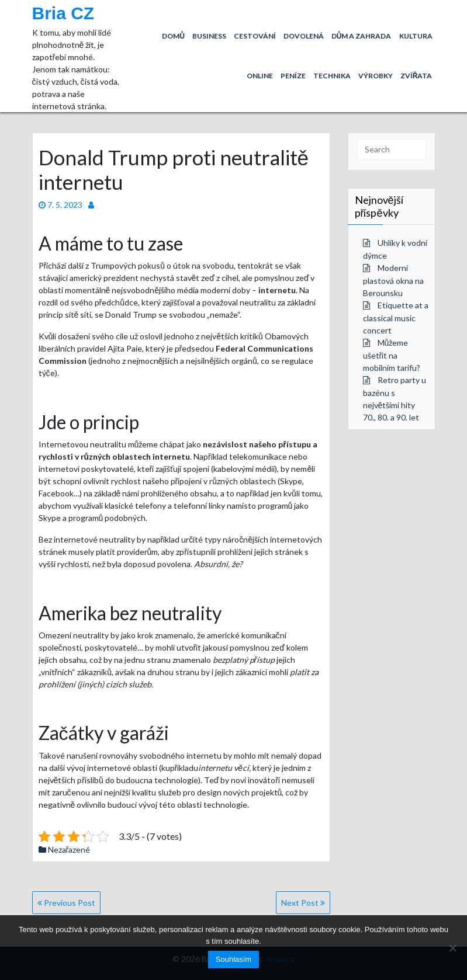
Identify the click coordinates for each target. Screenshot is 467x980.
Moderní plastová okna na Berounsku (393, 280)
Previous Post (66, 903)
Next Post (303, 903)
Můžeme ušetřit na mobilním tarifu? (392, 355)
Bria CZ (63, 13)
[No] (452, 948)
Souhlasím (233, 959)
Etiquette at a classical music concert (396, 318)
